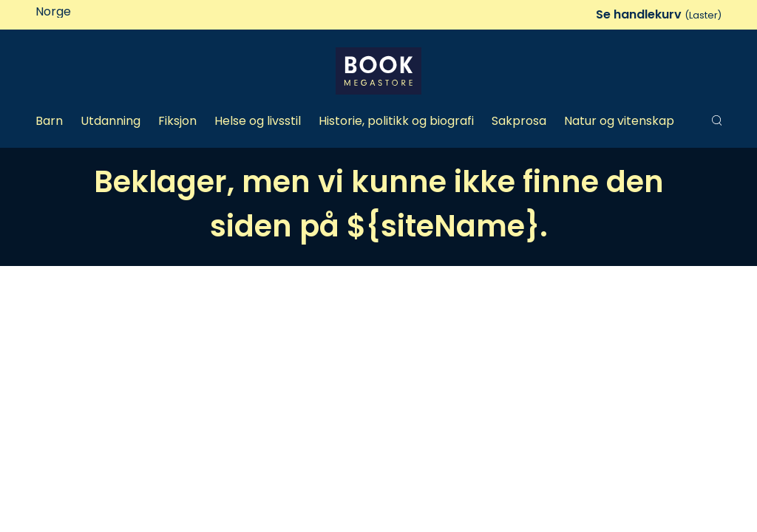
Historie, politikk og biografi (396, 121)
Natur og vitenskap (619, 121)
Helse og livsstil (258, 121)
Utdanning (111, 121)
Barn (49, 121)
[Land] (98, 12)
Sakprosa (519, 121)
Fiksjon (177, 121)
